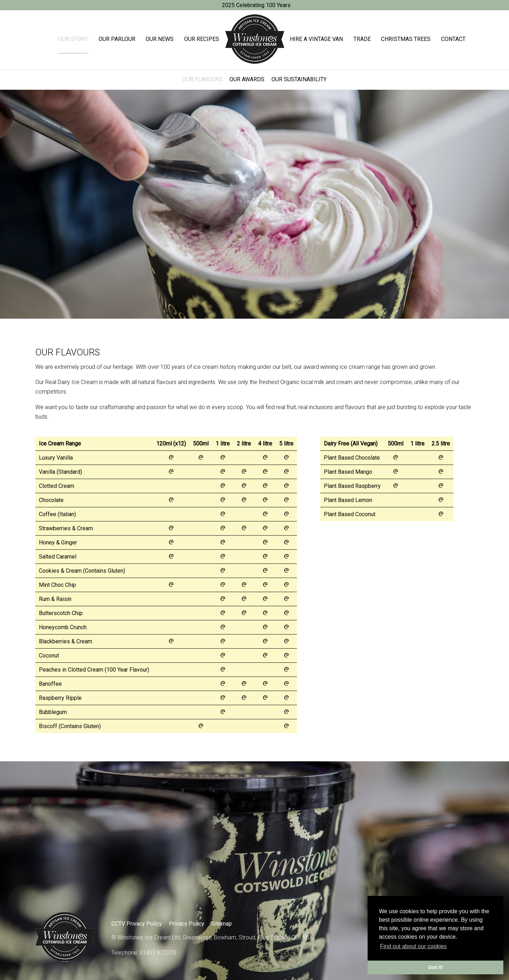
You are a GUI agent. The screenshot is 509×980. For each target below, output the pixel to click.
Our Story (73, 39)
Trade (362, 39)
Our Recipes (202, 39)
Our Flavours (202, 79)
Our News (160, 39)
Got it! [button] (435, 967)
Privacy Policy (187, 924)
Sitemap (222, 924)
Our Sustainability (299, 79)
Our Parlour (117, 39)
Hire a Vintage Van (316, 39)
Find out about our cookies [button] (413, 946)
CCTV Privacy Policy (137, 924)
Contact (453, 39)
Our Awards (247, 79)
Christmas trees (406, 39)
